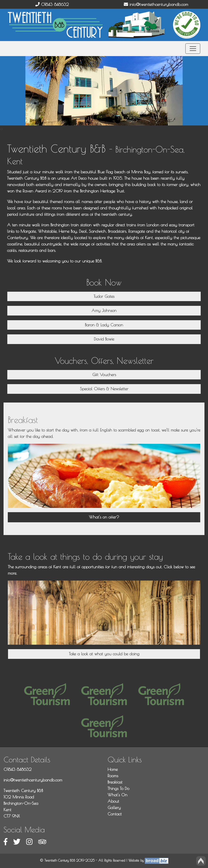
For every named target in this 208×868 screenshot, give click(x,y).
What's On (117, 795)
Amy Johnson (104, 310)
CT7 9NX (12, 816)
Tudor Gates (104, 296)
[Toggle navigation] (193, 49)
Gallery (114, 808)
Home (113, 769)
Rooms (113, 776)
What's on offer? (104, 517)
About (113, 801)
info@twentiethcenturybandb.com (156, 4)
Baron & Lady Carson (104, 325)
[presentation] (1, 129)
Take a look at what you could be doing (104, 654)
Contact (115, 814)
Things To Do (118, 788)
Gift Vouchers (104, 375)
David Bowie (104, 339)
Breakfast (115, 782)
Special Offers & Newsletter (104, 389)
